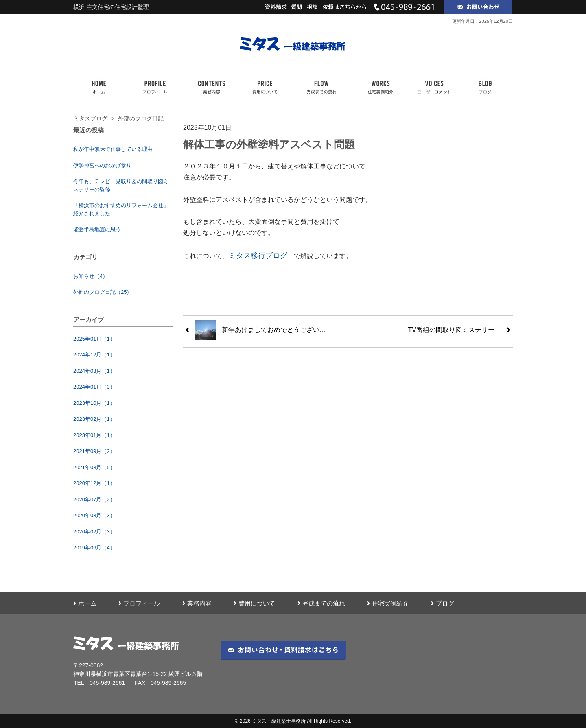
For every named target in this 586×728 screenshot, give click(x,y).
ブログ (443, 603)
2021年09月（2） (94, 451)
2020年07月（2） (94, 500)
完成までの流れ (321, 603)
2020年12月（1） (94, 483)
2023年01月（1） (94, 435)
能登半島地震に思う (97, 229)
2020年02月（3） (94, 532)
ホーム (85, 603)
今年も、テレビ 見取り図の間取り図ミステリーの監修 (121, 185)
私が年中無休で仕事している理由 (113, 149)
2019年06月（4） (94, 548)
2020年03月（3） (94, 515)
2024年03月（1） (94, 371)
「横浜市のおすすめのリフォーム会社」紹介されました (121, 209)
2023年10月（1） (94, 403)
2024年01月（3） (94, 387)
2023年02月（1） (94, 419)
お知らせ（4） (91, 276)
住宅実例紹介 (388, 603)
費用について (254, 603)
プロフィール (139, 603)
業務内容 (197, 603)
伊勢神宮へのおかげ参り (102, 165)
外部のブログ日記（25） (103, 292)
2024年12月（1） (94, 355)
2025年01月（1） (94, 339)
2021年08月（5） (94, 467)
